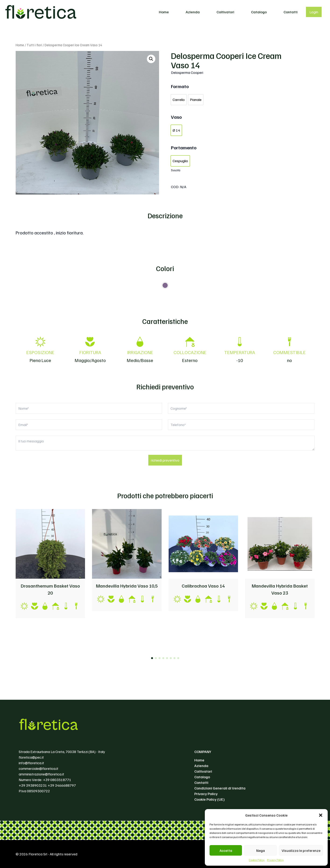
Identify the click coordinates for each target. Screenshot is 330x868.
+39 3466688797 (62, 785)
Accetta (226, 850)
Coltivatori (225, 12)
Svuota (176, 170)
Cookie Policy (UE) (209, 799)
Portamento (184, 147)
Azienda (193, 12)
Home (164, 12)
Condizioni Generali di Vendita (220, 788)
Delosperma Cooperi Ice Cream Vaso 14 (226, 60)
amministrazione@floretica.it (41, 774)
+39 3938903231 (33, 785)
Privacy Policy (275, 860)
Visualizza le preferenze (301, 850)
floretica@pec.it (31, 757)
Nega (261, 850)
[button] (321, 815)
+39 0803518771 (57, 780)
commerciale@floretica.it (39, 768)
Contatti (291, 12)
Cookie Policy (257, 860)
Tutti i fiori (34, 45)
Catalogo (259, 12)
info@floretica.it (31, 763)
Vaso (176, 117)
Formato (180, 86)
